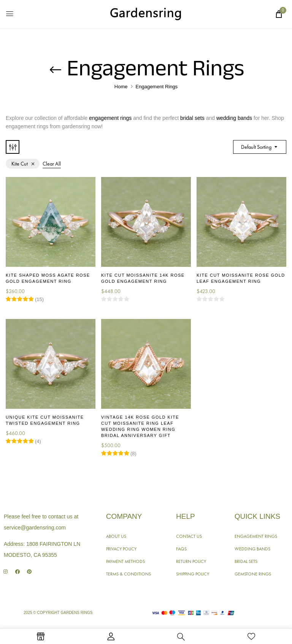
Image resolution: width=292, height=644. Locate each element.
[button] (279, 14)
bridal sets (192, 118)
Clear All (52, 164)
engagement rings (110, 118)
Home (121, 87)
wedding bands (234, 118)
